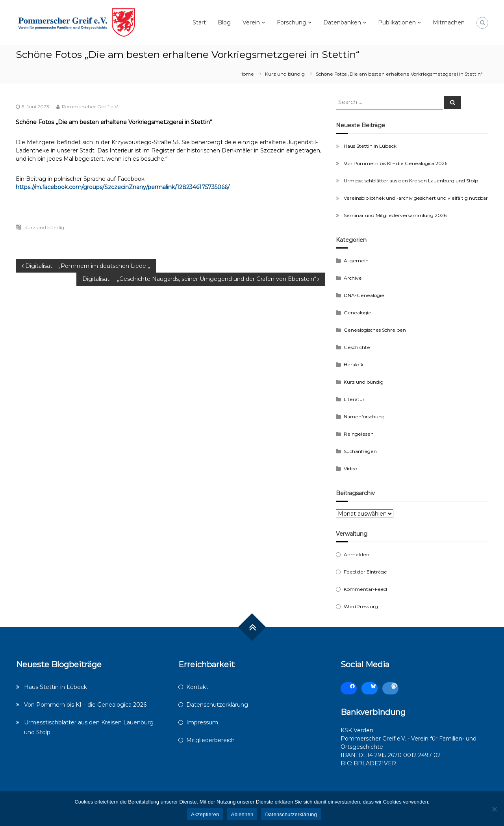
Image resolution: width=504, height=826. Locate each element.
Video (350, 469)
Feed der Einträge (365, 572)
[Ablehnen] (494, 809)
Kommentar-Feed (365, 589)
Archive (353, 278)
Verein (251, 22)
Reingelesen (359, 434)
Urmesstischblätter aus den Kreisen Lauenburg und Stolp (411, 181)
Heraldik (354, 365)
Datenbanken (342, 22)
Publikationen (397, 22)
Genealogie (358, 313)
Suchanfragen (360, 451)
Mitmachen (449, 22)
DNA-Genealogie (364, 295)
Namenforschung (364, 417)
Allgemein (356, 261)
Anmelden (357, 554)
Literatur (354, 399)
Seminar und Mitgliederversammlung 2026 (395, 215)
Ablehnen (242, 814)
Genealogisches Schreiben (375, 330)
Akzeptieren (205, 814)
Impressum (202, 722)
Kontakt (197, 687)
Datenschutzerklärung (217, 705)
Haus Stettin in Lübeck (370, 146)
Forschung (292, 22)
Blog (224, 22)
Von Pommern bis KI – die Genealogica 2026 (396, 163)
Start (199, 22)
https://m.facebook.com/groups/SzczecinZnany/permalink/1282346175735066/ (123, 187)
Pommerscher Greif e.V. (90, 107)
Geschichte (357, 347)
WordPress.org (361, 606)
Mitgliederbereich (210, 740)
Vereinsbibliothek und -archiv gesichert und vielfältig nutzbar (416, 198)
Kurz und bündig (285, 74)
